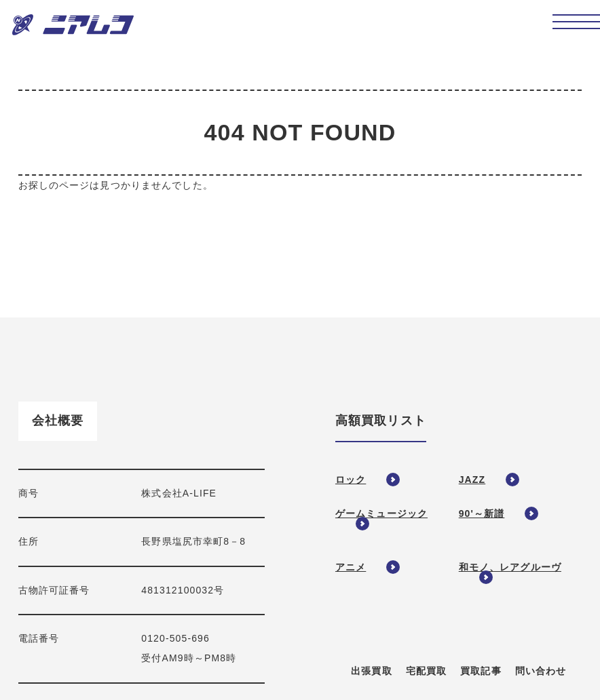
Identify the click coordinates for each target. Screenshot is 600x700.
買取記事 (481, 671)
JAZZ (472, 480)
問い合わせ (541, 671)
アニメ (351, 567)
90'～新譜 (482, 513)
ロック (351, 480)
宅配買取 (426, 671)
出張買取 (371, 671)
